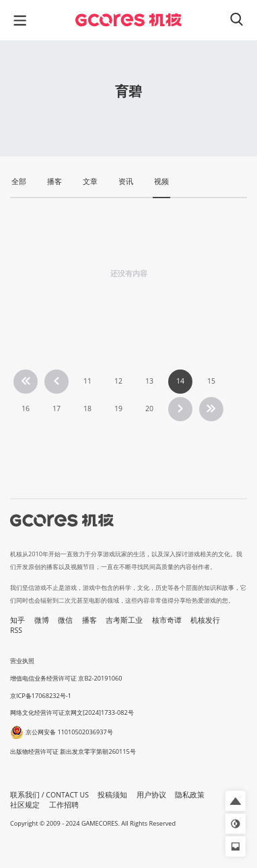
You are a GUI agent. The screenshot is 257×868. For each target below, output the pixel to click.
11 (87, 381)
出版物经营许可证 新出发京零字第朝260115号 (73, 751)
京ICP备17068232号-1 (41, 696)
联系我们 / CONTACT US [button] (49, 795)
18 (87, 408)
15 (211, 381)
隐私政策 (190, 795)
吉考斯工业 (124, 620)
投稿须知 (112, 795)
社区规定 (25, 805)
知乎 (17, 620)
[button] (235, 801)
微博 (42, 620)
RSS (16, 630)
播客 (89, 620)
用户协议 (151, 795)
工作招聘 (64, 805)
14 (180, 381)
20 (149, 408)
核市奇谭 (167, 620)
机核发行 (205, 620)
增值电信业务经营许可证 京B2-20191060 (66, 678)
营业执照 (22, 661)
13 (149, 381)
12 (118, 381)
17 (57, 408)
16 (26, 408)
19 (118, 408)
